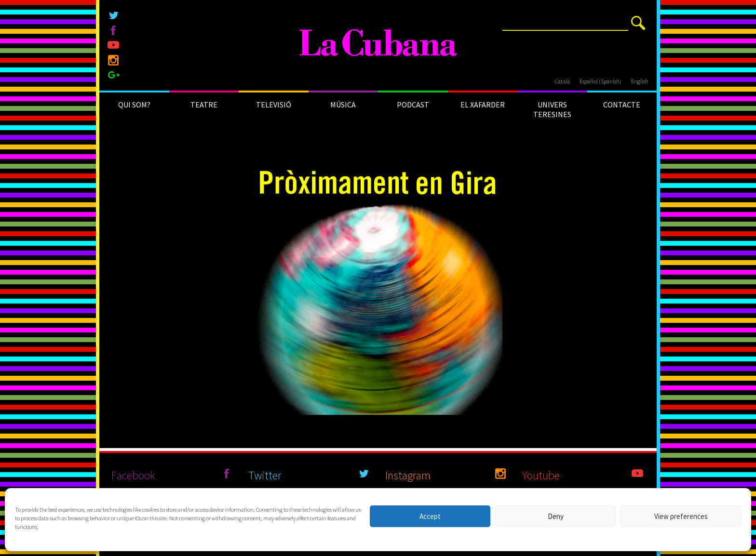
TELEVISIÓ (274, 105)
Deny (556, 516)
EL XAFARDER (483, 105)
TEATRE (204, 105)
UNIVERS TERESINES (552, 109)
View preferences (681, 516)
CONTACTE (622, 105)
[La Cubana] (378, 43)
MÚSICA (343, 105)
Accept (430, 516)
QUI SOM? (134, 105)
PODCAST (413, 105)
